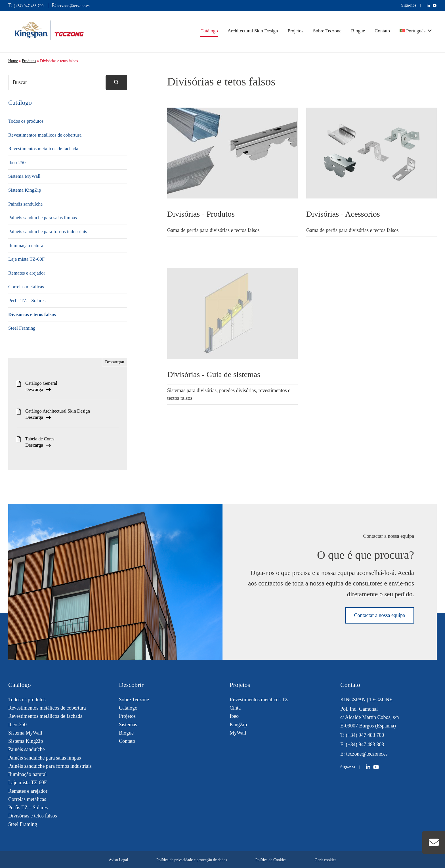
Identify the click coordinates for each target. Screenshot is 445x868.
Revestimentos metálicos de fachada (43, 149)
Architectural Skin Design (253, 31)
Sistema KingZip (25, 190)
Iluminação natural (26, 245)
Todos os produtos (26, 121)
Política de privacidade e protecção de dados (192, 860)
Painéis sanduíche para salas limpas (43, 218)
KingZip (238, 725)
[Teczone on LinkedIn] (368, 767)
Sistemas (128, 725)
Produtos (29, 61)
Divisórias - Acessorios (343, 214)
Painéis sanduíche (25, 204)
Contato (382, 31)
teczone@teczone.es (74, 6)
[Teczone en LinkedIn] (428, 6)
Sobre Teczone (327, 31)
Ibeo (234, 716)
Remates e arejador (27, 273)
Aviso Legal (118, 860)
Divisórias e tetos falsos (32, 314)
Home (13, 61)
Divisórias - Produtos (201, 214)
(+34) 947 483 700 (29, 6)
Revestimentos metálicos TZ (259, 700)
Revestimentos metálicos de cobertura (45, 135)
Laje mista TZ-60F (26, 259)
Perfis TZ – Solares (27, 301)
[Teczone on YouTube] (376, 767)
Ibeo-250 (17, 163)
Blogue (358, 31)
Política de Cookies (271, 860)
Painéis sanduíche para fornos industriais (48, 232)
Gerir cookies (326, 860)
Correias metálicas (26, 287)
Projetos (295, 31)
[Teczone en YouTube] (435, 6)
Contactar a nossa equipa (380, 615)
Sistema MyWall (24, 176)
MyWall (238, 733)
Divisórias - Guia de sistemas (214, 374)
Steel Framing (22, 328)
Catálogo (209, 31)
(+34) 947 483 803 (365, 744)
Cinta (235, 708)
